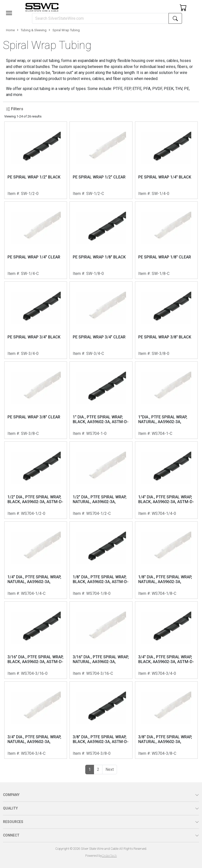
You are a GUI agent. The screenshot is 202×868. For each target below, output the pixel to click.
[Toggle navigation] (9, 13)
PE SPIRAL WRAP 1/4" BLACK (165, 177)
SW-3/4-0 (30, 354)
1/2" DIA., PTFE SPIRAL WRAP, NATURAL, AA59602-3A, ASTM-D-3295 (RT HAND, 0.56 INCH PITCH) (100, 500)
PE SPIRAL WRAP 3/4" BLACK (34, 337)
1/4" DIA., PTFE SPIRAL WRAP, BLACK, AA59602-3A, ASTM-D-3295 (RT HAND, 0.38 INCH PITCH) (166, 500)
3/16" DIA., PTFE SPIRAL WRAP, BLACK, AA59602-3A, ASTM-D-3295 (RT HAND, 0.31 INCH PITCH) (35, 660)
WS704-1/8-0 (98, 593)
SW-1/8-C (161, 274)
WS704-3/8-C (164, 753)
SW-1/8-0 (95, 274)
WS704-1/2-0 (33, 513)
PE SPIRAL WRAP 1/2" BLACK (34, 177)
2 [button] (98, 769)
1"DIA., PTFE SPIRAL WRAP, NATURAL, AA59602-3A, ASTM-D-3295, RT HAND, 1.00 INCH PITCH (165, 420)
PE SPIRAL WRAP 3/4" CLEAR (99, 337)
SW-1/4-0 (160, 194)
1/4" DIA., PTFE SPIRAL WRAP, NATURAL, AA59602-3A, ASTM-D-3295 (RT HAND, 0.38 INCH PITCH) (35, 580)
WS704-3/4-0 (164, 673)
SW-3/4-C (95, 354)
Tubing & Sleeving (34, 30)
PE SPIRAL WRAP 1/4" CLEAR (34, 257)
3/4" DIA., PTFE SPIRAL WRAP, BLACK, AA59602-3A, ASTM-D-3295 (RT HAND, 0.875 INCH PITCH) (166, 660)
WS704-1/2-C (98, 513)
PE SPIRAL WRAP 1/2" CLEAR (99, 177)
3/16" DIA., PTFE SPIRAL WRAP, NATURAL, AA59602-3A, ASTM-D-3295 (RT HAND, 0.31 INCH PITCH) (101, 660)
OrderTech (109, 856)
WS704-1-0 (96, 434)
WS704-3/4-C (33, 753)
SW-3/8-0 (160, 354)
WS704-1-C (162, 434)
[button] (9, 13)
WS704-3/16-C (100, 673)
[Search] (100, 18)
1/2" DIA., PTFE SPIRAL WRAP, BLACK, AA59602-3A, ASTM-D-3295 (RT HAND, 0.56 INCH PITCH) (35, 500)
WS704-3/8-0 (98, 753)
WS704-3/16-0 (34, 673)
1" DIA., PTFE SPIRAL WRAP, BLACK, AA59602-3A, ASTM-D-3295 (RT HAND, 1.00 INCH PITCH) (101, 420)
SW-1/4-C (30, 274)
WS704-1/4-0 (164, 513)
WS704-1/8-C (164, 593)
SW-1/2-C (95, 194)
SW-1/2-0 (30, 194)
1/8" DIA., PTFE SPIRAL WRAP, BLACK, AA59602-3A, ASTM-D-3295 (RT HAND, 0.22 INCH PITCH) (101, 580)
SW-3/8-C (30, 434)
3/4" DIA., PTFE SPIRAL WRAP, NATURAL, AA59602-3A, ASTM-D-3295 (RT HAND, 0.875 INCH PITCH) (34, 740)
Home (10, 30)
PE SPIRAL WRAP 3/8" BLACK (165, 337)
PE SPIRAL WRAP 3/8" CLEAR (34, 417)
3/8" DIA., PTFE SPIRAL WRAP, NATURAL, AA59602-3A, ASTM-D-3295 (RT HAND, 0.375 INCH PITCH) (165, 740)
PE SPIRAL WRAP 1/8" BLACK (99, 257)
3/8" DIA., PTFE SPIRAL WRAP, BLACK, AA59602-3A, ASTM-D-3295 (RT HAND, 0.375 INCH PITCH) (101, 740)
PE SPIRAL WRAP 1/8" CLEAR (165, 257)
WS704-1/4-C (33, 593)
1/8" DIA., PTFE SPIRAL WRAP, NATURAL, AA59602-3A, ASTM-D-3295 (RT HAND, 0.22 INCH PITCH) (165, 580)
